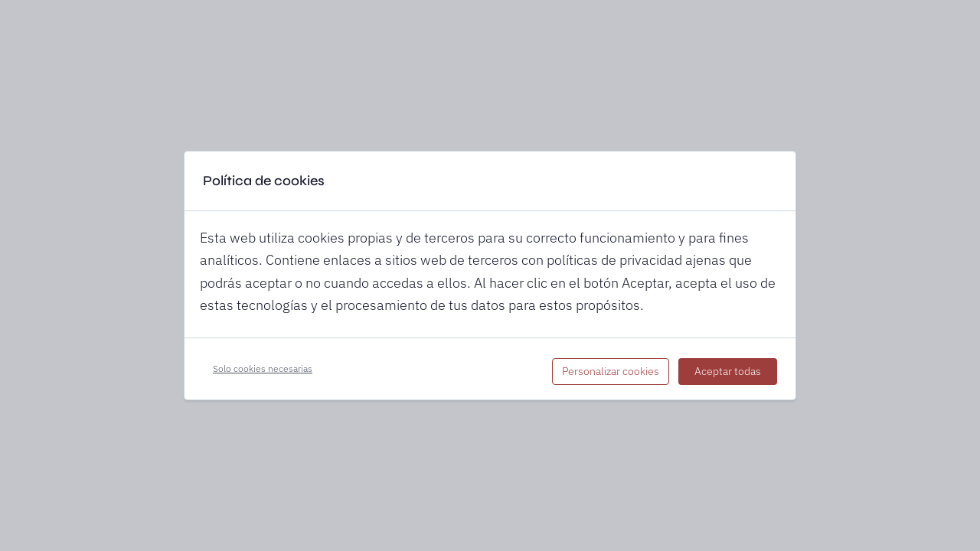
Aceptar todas (728, 371)
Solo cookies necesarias (263, 368)
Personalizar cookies (611, 371)
